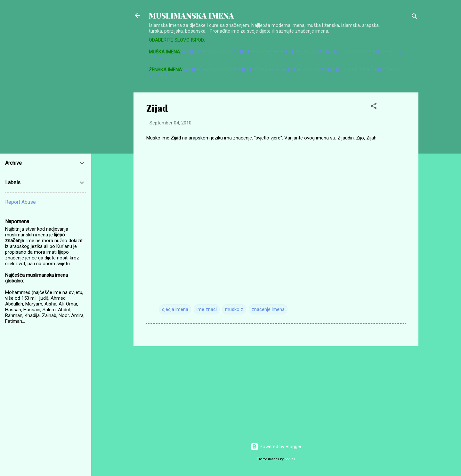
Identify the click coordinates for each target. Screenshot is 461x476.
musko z (234, 309)
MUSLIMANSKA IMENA (191, 15)
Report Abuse (20, 202)
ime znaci (207, 309)
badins (290, 459)
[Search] (415, 17)
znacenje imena (268, 309)
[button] (374, 107)
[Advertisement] (419, 188)
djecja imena (175, 309)
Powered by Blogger (276, 447)
